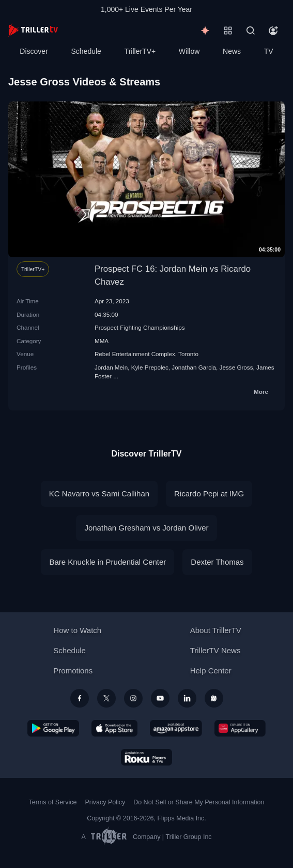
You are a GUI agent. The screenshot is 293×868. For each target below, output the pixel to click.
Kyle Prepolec (150, 367)
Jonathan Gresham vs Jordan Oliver (146, 528)
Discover (34, 51)
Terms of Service (53, 802)
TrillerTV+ (140, 51)
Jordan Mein (111, 367)
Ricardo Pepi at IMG (209, 494)
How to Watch (77, 630)
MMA (102, 341)
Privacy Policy (105, 802)
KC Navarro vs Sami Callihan (99, 494)
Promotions (73, 671)
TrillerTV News (215, 650)
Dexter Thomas (217, 562)
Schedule (86, 51)
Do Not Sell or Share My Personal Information (199, 802)
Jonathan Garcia (194, 367)
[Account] (273, 31)
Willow (189, 51)
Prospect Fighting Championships (140, 327)
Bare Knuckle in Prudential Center (107, 562)
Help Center (211, 671)
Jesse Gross (236, 367)
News (232, 51)
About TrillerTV (216, 630)
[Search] (251, 31)
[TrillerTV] (33, 30)
